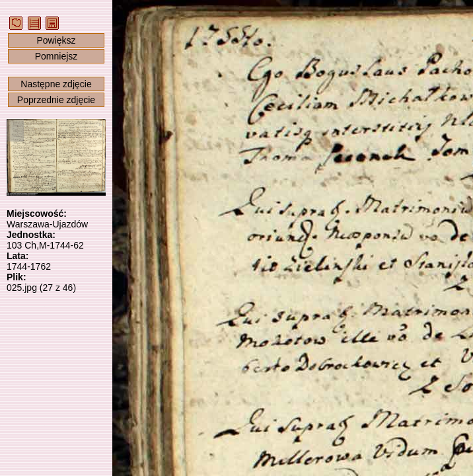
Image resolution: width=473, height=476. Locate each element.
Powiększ (56, 40)
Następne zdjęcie (56, 84)
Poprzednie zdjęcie (56, 100)
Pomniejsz (56, 56)
